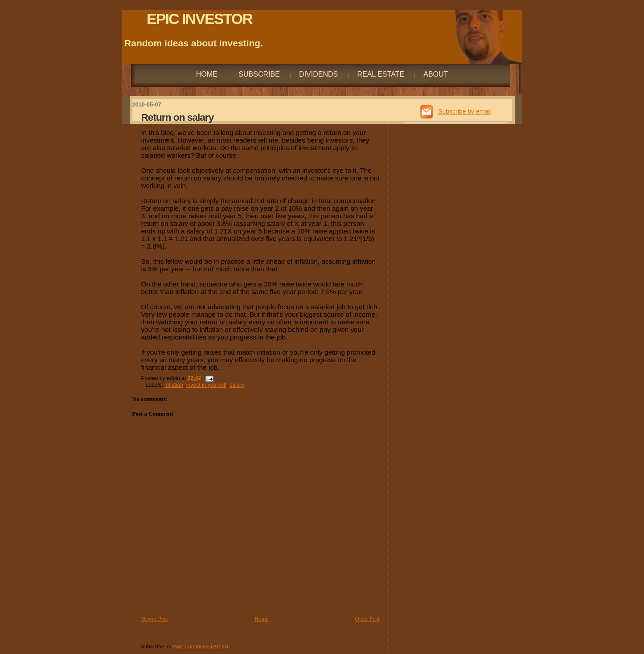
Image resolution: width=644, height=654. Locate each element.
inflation (174, 385)
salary (237, 385)
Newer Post (155, 619)
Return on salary (178, 117)
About (436, 74)
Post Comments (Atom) (201, 646)
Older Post (367, 619)
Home (207, 74)
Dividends (318, 74)
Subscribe (258, 74)
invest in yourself (207, 385)
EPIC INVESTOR (199, 19)
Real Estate (381, 74)
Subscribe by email (464, 111)
